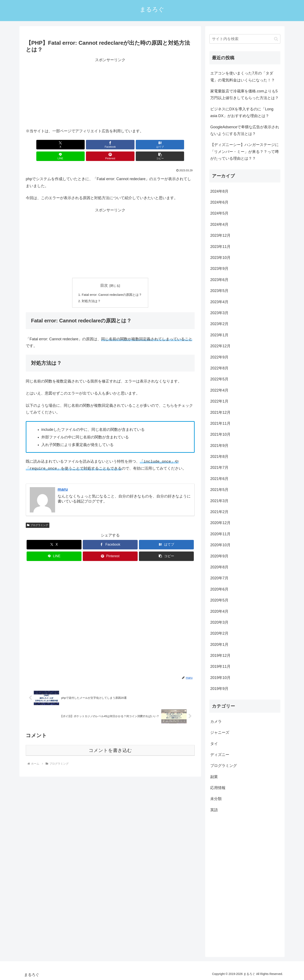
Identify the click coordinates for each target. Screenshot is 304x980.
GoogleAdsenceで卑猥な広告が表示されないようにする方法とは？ (245, 130)
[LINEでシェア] (124, 145)
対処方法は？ (90, 290)
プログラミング (38, 515)
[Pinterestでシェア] (153, 145)
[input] (245, 39)
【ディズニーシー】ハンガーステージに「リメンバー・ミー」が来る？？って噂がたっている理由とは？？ (244, 152)
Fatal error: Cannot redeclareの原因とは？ (112, 283)
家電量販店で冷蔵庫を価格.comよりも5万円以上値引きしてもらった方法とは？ (244, 95)
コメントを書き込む (110, 740)
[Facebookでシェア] (68, 145)
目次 (104, 274)
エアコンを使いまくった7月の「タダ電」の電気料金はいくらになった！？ (243, 77)
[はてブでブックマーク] (96, 145)
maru (63, 479)
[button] (181, 145)
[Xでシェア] (39, 145)
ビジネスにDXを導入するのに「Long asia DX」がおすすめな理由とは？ (242, 112)
